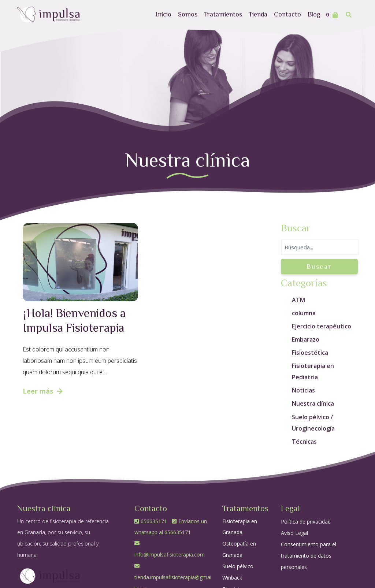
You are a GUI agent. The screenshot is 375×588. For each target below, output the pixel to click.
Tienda (258, 14)
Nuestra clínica (313, 403)
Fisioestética (310, 353)
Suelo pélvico (238, 566)
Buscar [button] (319, 266)
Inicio (164, 14)
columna (304, 313)
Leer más (43, 391)
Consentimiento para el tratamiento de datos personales (309, 556)
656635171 (151, 521)
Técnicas (304, 442)
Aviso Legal (294, 533)
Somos (188, 14)
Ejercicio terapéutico (322, 326)
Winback (232, 578)
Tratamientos (223, 14)
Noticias (303, 390)
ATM (298, 300)
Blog (314, 14)
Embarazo (306, 339)
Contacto (287, 14)
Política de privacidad (306, 522)
